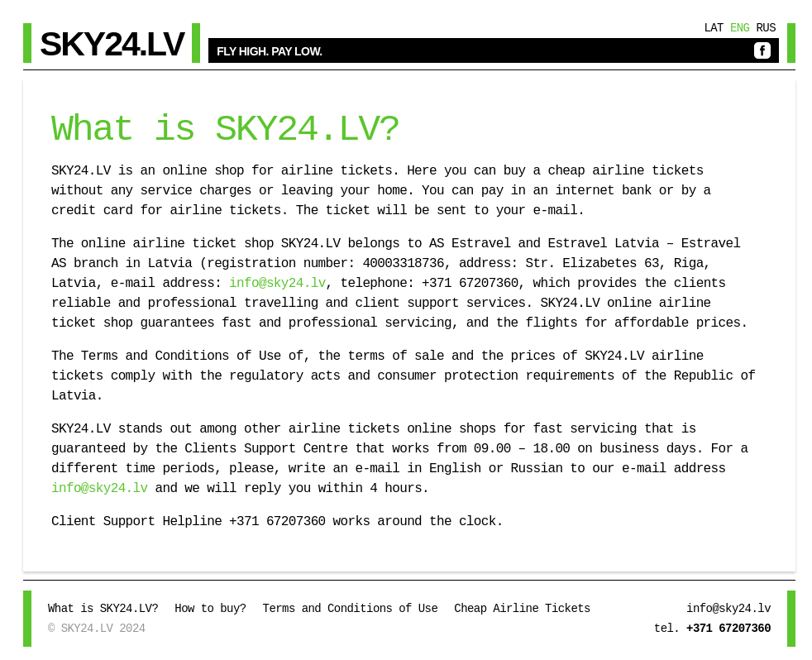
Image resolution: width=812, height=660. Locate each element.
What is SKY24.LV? (103, 609)
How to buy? (210, 609)
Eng (740, 28)
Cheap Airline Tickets (522, 609)
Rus (766, 28)
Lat (714, 28)
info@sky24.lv (273, 284)
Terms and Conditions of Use (351, 609)
